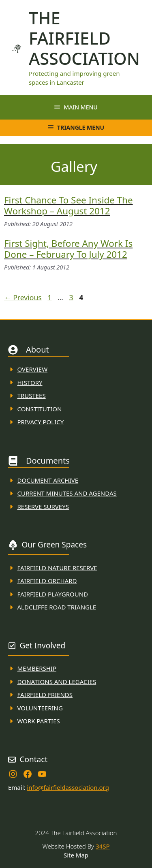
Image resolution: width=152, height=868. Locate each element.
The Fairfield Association (84, 38)
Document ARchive (48, 480)
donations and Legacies (57, 682)
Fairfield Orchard (47, 581)
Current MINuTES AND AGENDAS (67, 493)
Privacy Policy (41, 422)
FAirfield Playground (53, 594)
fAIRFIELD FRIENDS (45, 695)
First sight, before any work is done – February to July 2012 (68, 249)
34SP (103, 846)
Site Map (76, 855)
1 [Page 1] (50, 297)
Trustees (32, 396)
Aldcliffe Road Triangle (57, 607)
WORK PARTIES (39, 721)
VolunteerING (40, 708)
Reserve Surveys (43, 507)
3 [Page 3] (72, 297)
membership (37, 668)
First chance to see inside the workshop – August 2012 (69, 205)
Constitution (40, 409)
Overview (33, 369)
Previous (23, 297)
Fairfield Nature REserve (57, 568)
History (30, 383)
